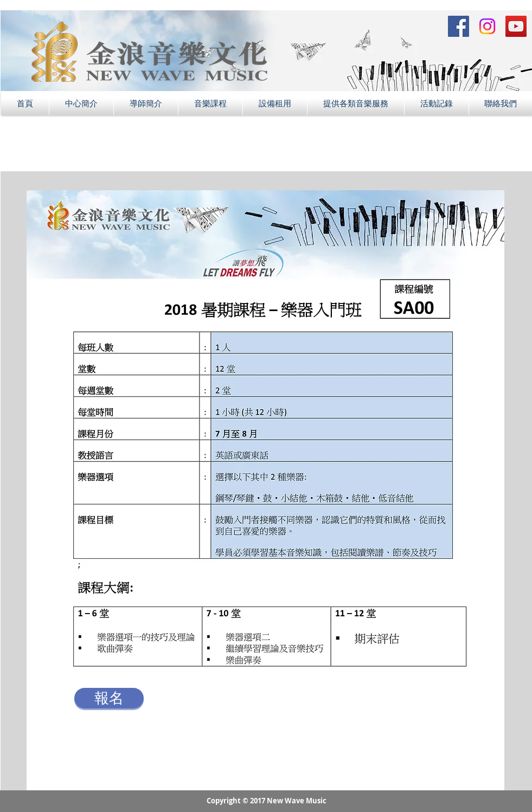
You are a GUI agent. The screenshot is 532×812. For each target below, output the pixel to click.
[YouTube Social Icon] (516, 26)
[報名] (109, 698)
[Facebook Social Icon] (459, 26)
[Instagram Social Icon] (487, 26)
